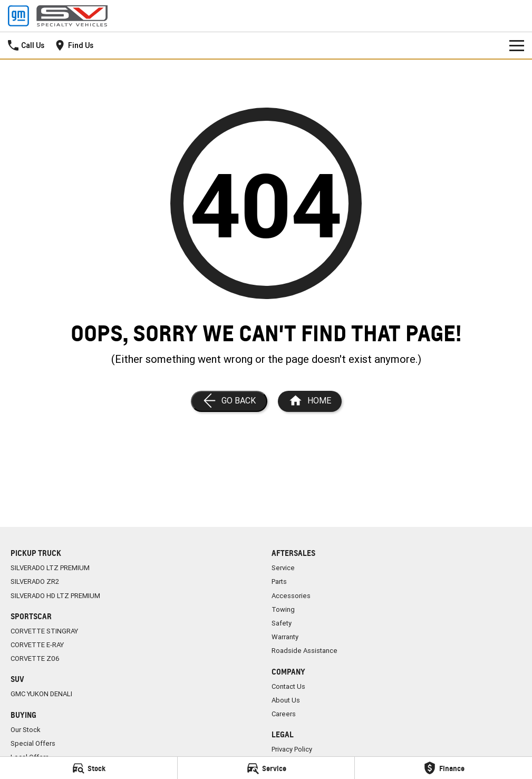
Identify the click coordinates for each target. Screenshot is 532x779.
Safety (282, 623)
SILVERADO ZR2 (35, 581)
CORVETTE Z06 (35, 658)
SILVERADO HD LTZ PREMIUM (55, 596)
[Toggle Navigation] (517, 45)
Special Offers (33, 743)
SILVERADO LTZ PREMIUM (50, 568)
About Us (286, 700)
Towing (283, 609)
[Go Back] (229, 401)
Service (283, 568)
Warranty (285, 637)
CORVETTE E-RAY (37, 645)
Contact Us (288, 686)
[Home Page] (58, 16)
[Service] (266, 768)
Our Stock (26, 730)
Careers (284, 714)
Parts (279, 581)
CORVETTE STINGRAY (44, 631)
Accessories (291, 596)
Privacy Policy (292, 749)
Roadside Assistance (304, 651)
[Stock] (89, 768)
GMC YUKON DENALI (41, 694)
